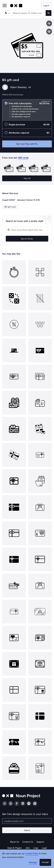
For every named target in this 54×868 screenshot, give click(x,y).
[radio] (27, 110)
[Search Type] (7, 13)
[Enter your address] (27, 821)
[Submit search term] (49, 13)
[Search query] (27, 230)
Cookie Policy (32, 854)
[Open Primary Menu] (5, 6)
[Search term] (29, 13)
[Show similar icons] (49, 32)
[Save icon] (49, 23)
